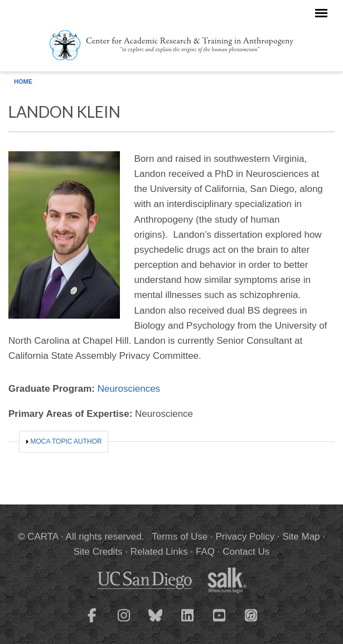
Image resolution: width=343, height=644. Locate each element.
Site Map (301, 537)
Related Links (159, 552)
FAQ (205, 552)
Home (23, 81)
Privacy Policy (245, 537)
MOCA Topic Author (66, 441)
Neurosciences (129, 389)
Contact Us (246, 552)
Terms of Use (180, 537)
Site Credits (98, 552)
